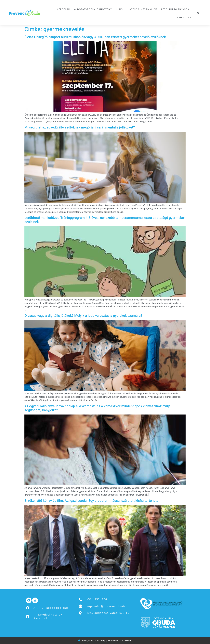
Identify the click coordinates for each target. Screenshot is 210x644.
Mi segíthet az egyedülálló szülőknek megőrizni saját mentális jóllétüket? (80, 127)
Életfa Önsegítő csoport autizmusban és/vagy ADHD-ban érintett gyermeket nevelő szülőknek (95, 37)
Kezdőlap (63, 9)
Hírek (120, 9)
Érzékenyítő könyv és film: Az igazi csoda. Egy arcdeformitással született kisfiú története (91, 501)
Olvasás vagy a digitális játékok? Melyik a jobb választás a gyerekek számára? (83, 316)
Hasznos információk (142, 9)
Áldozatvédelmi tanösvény (93, 9)
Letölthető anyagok (175, 9)
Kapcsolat (184, 18)
